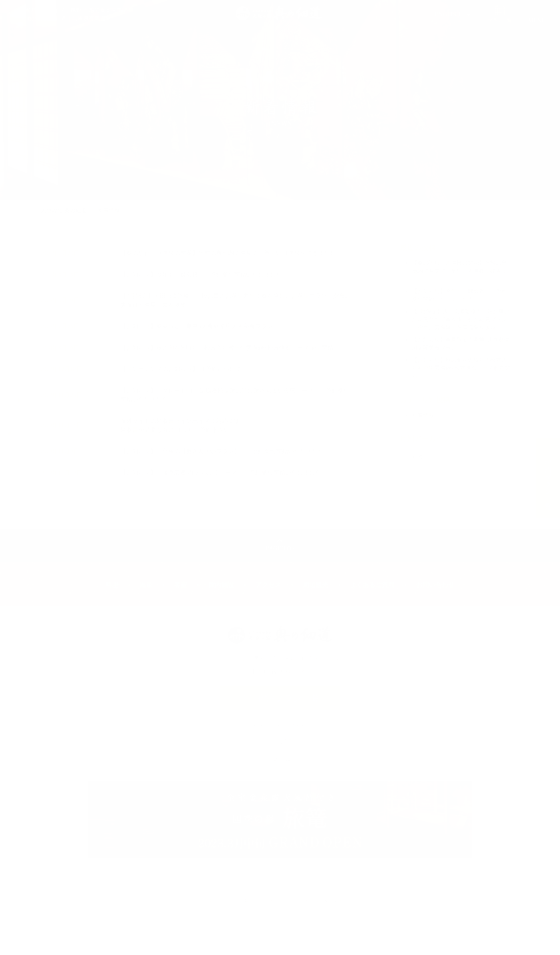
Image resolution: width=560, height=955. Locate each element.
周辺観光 (316, 585)
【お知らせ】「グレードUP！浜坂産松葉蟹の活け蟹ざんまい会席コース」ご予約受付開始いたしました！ (235, 395)
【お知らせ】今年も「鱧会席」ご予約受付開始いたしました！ (204, 275)
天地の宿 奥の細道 (64, 210)
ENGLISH (447, 14)
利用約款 (282, 741)
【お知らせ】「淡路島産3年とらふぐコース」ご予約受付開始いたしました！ (224, 473)
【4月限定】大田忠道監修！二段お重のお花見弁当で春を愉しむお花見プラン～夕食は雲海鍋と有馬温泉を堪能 (236, 300)
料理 (112, 585)
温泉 (146, 585)
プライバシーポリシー (282, 723)
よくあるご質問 (372, 585)
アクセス (268, 585)
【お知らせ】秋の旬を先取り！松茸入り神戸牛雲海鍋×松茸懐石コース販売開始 (227, 348)
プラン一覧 (500, 20)
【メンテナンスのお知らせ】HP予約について (181, 369)
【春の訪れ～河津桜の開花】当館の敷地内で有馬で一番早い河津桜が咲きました (228, 253)
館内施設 (221, 585)
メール (283, 758)
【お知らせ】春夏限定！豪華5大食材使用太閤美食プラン (197, 326)
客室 (181, 585)
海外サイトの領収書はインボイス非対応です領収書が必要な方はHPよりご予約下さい (180, 426)
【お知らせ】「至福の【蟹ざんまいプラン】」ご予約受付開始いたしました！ (225, 451)
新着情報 (423, 415)
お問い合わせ (435, 585)
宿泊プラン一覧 (289, 698)
